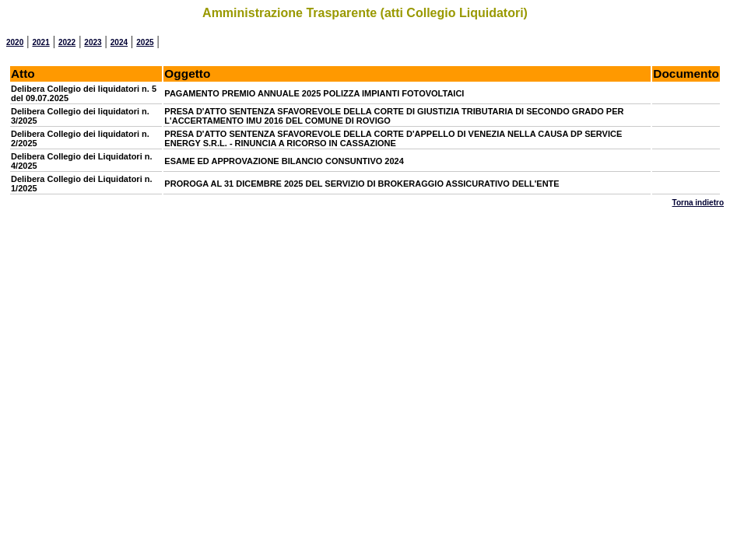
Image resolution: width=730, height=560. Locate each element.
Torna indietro (698, 203)
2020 (15, 42)
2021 (40, 42)
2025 (145, 42)
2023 (93, 42)
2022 (67, 42)
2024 (119, 42)
